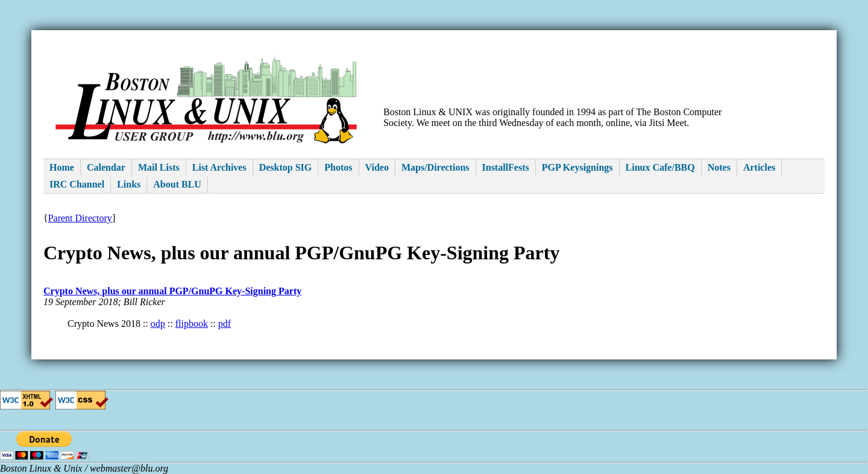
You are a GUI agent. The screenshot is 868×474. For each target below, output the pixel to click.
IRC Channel (77, 184)
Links (129, 184)
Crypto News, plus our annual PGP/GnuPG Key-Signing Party (172, 291)
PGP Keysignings (577, 167)
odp (158, 324)
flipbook (192, 324)
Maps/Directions (436, 167)
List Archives (219, 167)
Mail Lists (159, 167)
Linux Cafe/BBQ (660, 167)
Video (377, 167)
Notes (719, 167)
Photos (338, 167)
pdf (225, 324)
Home (62, 167)
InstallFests (506, 167)
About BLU (177, 184)
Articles (759, 167)
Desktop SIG (286, 167)
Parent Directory (80, 218)
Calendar (106, 167)
